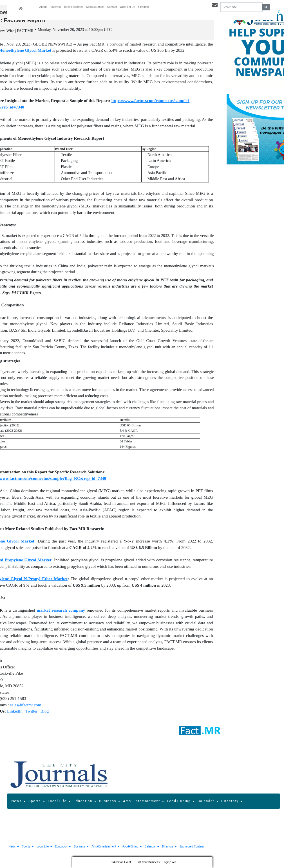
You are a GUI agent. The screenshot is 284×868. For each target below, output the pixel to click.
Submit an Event (121, 862)
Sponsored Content (192, 847)
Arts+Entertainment (144, 802)
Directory (232, 802)
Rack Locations (74, 7)
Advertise (55, 7)
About (43, 7)
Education (85, 802)
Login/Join (169, 862)
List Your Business (148, 862)
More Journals (95, 7)
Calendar (208, 802)
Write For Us (128, 7)
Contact (112, 7)
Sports (37, 802)
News (19, 802)
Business (110, 802)
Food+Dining (181, 802)
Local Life (59, 802)
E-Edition (143, 7)
